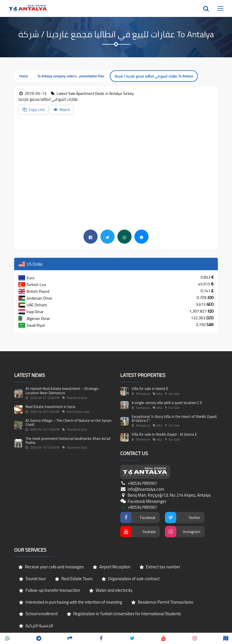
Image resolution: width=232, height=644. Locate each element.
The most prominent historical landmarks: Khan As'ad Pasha (68, 440)
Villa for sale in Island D (150, 388)
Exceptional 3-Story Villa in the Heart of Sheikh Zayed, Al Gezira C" (174, 418)
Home (23, 76)
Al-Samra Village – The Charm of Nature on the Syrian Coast (68, 422)
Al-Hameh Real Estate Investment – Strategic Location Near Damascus (62, 390)
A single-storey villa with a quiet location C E (167, 403)
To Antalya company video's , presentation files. (71, 76)
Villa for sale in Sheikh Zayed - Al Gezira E (164, 434)
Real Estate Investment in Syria (50, 407)
